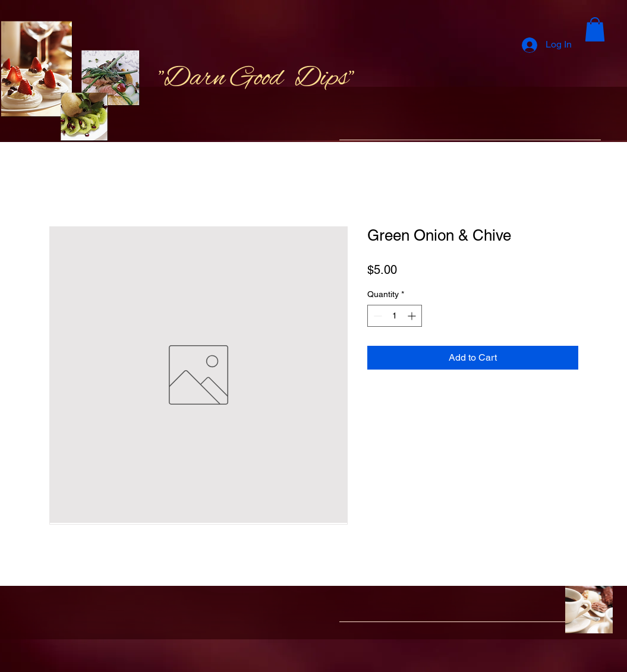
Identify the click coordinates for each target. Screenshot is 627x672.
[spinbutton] (395, 316)
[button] (595, 29)
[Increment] (413, 316)
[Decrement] (376, 316)
